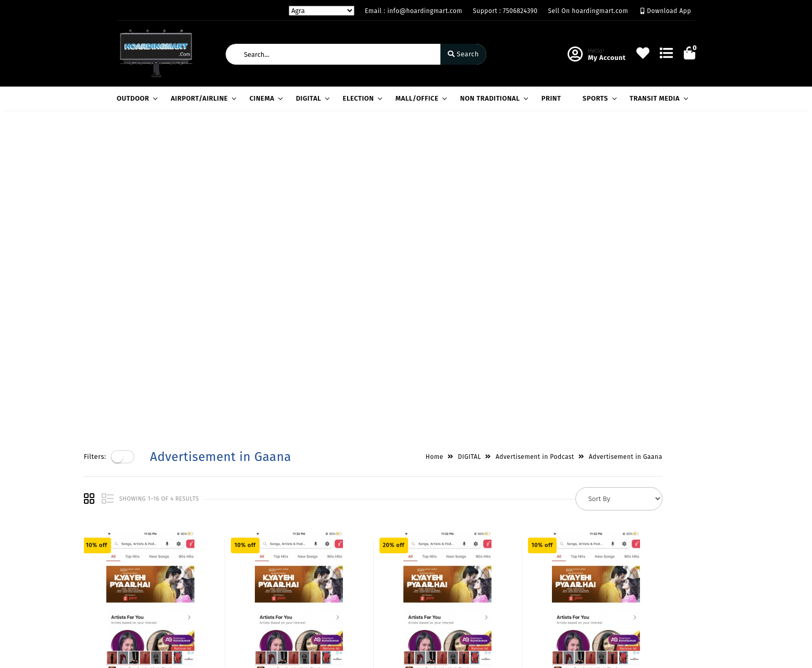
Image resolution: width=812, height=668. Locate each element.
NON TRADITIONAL (493, 98)
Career (226, 578)
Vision (226, 547)
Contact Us (233, 593)
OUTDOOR (136, 98)
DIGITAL (311, 98)
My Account (334, 547)
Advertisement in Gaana (659, 145)
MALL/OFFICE (420, 98)
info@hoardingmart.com (470, 603)
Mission (228, 562)
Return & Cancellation (153, 562)
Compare (329, 562)
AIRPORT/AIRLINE (202, 98)
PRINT (551, 98)
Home (467, 145)
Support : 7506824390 (505, 11)
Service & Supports (148, 578)
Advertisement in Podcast (568, 145)
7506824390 (448, 580)
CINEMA (265, 98)
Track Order (334, 593)
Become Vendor (341, 532)
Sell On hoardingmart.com (588, 11)
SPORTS (598, 98)
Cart (322, 578)
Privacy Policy (139, 532)
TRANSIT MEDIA (657, 98)
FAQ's (125, 593)
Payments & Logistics (152, 547)
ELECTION (361, 98)
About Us (231, 532)
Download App (666, 11)
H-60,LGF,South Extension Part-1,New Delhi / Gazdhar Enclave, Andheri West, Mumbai (481, 545)
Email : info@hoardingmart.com (414, 11)
